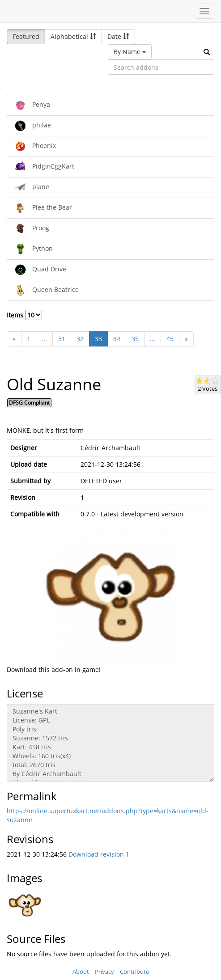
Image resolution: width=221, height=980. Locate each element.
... (44, 339)
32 (80, 339)
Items (24, 315)
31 (62, 339)
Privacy (104, 972)
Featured (26, 36)
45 (170, 339)
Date (118, 36)
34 (117, 339)
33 (98, 339)
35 (135, 339)
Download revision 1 (99, 854)
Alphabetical (73, 36)
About (81, 972)
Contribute (134, 972)
